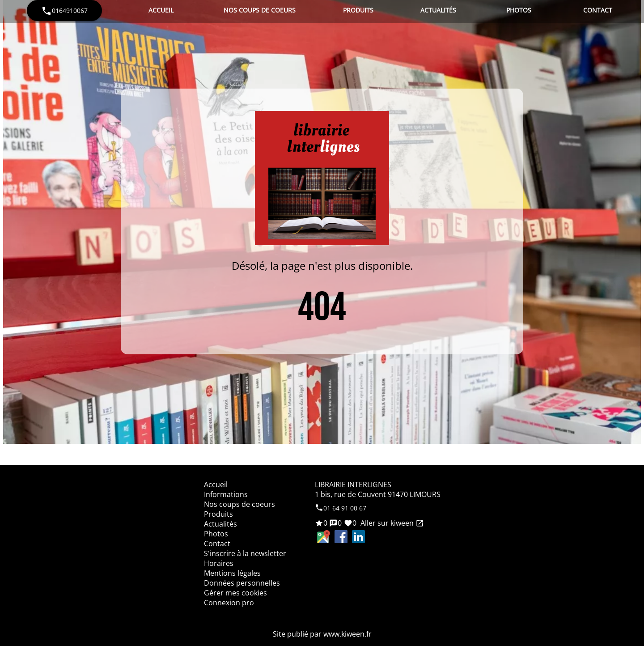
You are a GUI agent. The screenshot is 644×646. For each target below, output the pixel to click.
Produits (358, 10)
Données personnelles (242, 583)
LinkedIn (358, 537)
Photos (519, 10)
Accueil (161, 10)
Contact (598, 10)
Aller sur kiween (391, 523)
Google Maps (324, 537)
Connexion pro (229, 603)
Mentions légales (232, 573)
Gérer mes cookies (235, 593)
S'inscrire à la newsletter (245, 553)
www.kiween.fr (347, 634)
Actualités (438, 10)
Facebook (341, 537)
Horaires (219, 563)
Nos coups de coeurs (260, 10)
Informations (226, 494)
